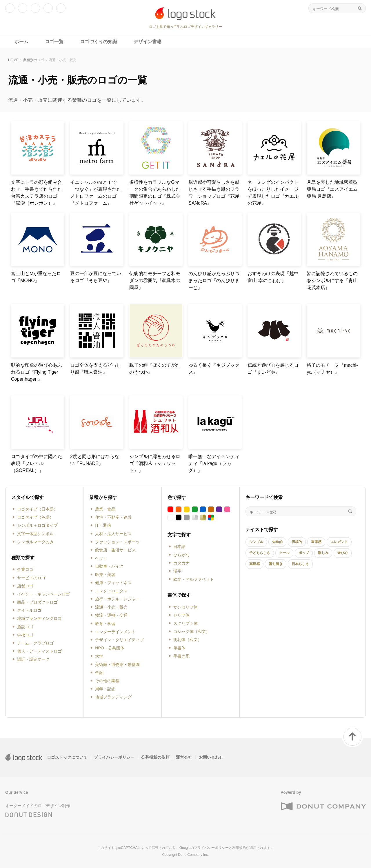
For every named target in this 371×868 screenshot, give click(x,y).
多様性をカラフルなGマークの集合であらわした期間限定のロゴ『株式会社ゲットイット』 (155, 193)
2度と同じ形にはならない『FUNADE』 (95, 460)
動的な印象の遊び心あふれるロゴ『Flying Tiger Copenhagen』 (37, 372)
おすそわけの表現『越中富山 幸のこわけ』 (273, 277)
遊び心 (343, 553)
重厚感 (316, 542)
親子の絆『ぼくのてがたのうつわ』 (155, 369)
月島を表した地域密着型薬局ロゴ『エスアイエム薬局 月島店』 (332, 189)
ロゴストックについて (67, 757)
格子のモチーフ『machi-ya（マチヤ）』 (332, 369)
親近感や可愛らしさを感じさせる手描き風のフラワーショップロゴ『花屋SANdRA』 (214, 193)
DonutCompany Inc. (193, 855)
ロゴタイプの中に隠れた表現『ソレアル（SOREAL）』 (37, 463)
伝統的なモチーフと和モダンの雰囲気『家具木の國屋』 (155, 280)
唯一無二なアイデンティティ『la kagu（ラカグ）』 (214, 463)
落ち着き (276, 564)
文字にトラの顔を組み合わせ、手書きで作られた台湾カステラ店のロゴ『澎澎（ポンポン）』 (37, 193)
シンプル (256, 542)
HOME (13, 60)
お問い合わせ (211, 757)
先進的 (277, 542)
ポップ (304, 553)
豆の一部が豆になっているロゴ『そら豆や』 (96, 277)
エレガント (339, 542)
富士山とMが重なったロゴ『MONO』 (36, 277)
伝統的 (297, 542)
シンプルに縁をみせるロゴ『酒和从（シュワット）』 (155, 463)
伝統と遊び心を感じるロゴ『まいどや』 (273, 369)
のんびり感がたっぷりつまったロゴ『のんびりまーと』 (214, 280)
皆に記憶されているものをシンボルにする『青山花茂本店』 (332, 280)
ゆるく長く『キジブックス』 (214, 369)
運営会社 (184, 757)
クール (284, 553)
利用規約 (239, 848)
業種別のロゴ (34, 60)
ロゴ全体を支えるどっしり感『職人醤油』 (96, 369)
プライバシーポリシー (114, 757)
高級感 (254, 564)
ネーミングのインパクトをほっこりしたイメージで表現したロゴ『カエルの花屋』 (273, 193)
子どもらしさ (260, 553)
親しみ (323, 553)
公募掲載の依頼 (155, 757)
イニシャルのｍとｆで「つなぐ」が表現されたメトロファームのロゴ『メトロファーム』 (96, 193)
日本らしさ (300, 564)
